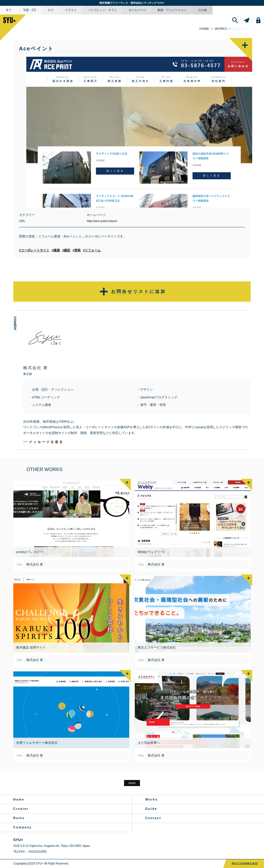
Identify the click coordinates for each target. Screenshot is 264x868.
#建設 (66, 250)
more (132, 783)
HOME (204, 29)
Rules (19, 818)
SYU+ (9, 20)
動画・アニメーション (172, 10)
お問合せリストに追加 (132, 292)
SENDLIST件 (247, 20)
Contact (153, 818)
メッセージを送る (46, 442)
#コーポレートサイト (34, 250)
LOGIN (259, 20)
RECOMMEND (245, 864)
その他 (202, 10)
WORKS (221, 29)
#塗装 (77, 250)
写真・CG (30, 10)
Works (151, 799)
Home (19, 799)
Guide (151, 809)
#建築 (56, 250)
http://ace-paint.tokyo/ (102, 221)
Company (23, 827)
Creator (21, 809)
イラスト (71, 10)
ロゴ (51, 10)
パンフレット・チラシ (103, 10)
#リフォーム (92, 250)
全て (9, 10)
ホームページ (137, 10)
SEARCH (236, 20)
